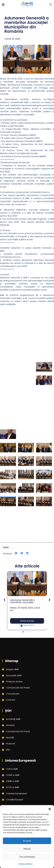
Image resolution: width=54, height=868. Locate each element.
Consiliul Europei (15, 800)
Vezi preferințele (27, 857)
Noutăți (10, 737)
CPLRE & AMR (13, 775)
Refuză (27, 849)
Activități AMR (13, 719)
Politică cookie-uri (26, 864)
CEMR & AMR (13, 781)
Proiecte (11, 744)
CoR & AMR (12, 769)
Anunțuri (10, 725)
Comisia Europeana (16, 793)
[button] (50, 809)
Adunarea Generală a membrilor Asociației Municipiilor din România (24, 602)
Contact (11, 700)
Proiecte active (14, 682)
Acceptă (27, 841)
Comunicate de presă (18, 688)
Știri (8, 750)
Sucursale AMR (14, 675)
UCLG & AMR (13, 787)
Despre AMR (12, 669)
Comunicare (13, 694)
